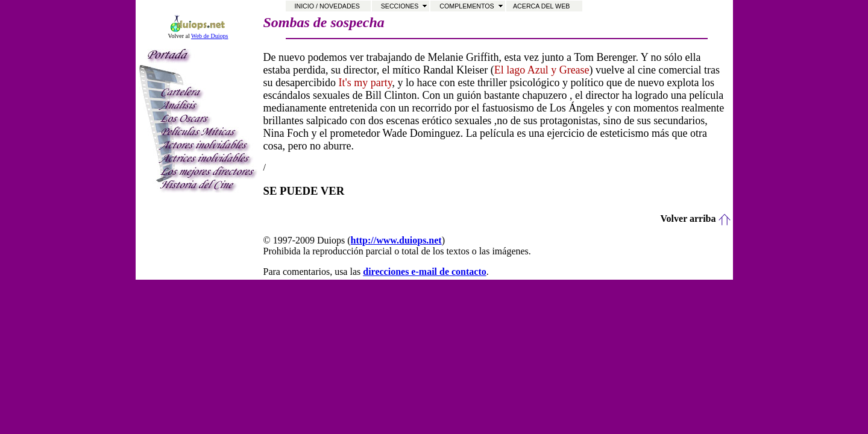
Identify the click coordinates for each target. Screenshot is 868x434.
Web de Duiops (209, 36)
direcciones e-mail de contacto (425, 272)
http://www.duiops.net (396, 240)
